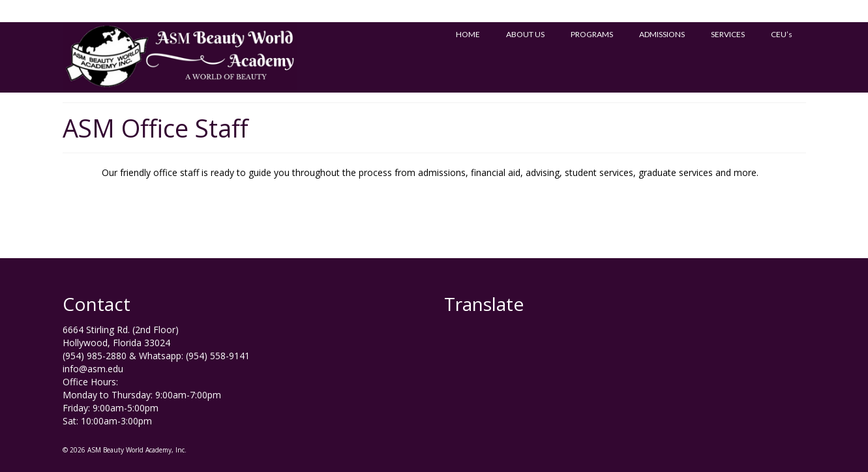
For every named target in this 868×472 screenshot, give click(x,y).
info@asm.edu (93, 369)
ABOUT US (525, 34)
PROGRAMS (592, 34)
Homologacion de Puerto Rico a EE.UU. (211, 11)
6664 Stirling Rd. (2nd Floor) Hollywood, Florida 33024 (121, 336)
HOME (468, 34)
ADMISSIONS (662, 34)
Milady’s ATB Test (100, 11)
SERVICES (728, 34)
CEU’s (782, 34)
